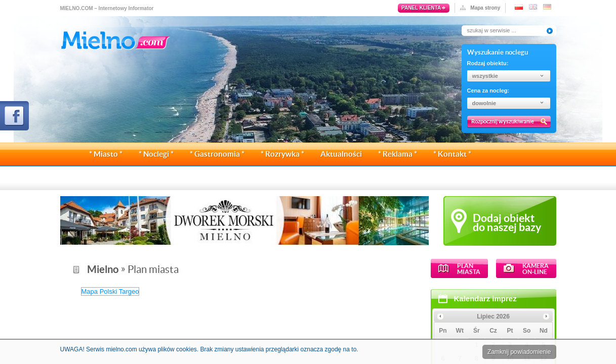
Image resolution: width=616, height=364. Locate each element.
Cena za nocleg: (488, 90)
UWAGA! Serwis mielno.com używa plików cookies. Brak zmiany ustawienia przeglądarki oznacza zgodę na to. (209, 349)
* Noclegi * (156, 154)
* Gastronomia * (217, 154)
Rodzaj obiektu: (488, 63)
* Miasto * (106, 154)
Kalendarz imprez (115, 299)
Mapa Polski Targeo (236, 291)
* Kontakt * (452, 154)
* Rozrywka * (282, 154)
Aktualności (341, 154)
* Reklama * (398, 154)
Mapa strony (485, 8)
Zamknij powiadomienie (519, 352)
